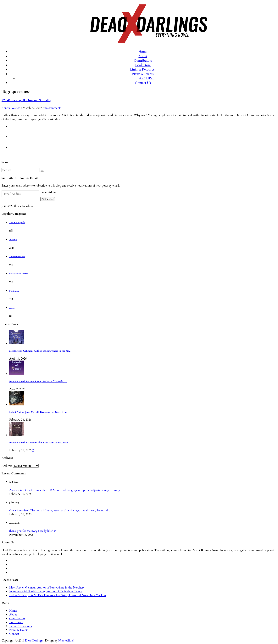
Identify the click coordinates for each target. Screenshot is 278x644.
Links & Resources (143, 69)
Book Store (143, 65)
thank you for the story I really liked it (33, 531)
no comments (53, 108)
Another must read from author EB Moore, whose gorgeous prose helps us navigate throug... (66, 490)
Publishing (14, 291)
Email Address (49, 192)
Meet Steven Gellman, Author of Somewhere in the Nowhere (47, 588)
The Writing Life (17, 223)
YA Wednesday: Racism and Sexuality (26, 100)
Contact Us (143, 83)
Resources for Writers (19, 274)
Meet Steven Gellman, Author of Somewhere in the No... (40, 351)
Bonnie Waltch (11, 108)
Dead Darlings (34, 641)
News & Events (143, 74)
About (143, 56)
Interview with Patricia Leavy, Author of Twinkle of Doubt (46, 591)
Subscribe (48, 199)
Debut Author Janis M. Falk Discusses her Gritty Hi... (38, 412)
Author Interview (17, 257)
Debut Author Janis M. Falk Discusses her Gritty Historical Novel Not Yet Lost (58, 595)
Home (143, 52)
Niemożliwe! (66, 641)
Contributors (143, 61)
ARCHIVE (147, 78)
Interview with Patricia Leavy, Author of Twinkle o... (38, 382)
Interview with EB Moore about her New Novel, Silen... (40, 443)
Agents (12, 308)
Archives (7, 466)
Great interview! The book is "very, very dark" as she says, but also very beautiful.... (60, 510)
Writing (13, 240)
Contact (14, 634)
